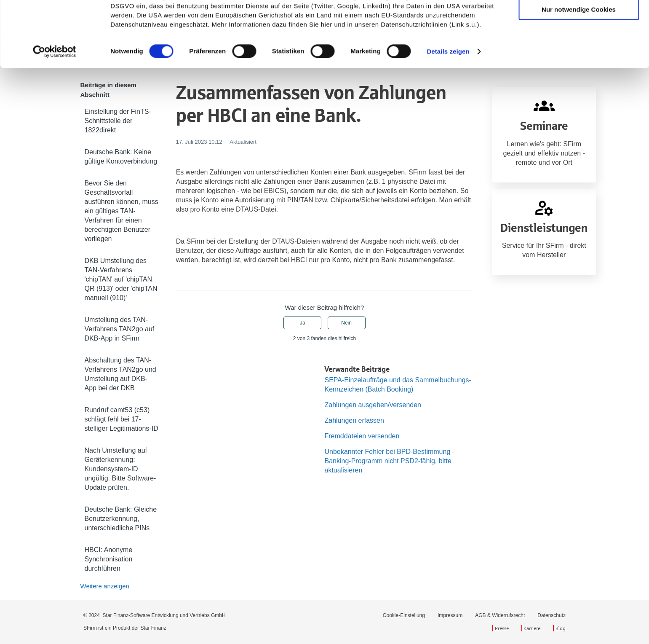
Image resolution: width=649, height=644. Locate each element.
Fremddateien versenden (362, 436)
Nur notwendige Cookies (579, 71)
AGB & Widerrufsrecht (500, 615)
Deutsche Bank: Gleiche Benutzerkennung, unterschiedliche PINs (121, 519)
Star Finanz (153, 628)
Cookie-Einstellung (404, 615)
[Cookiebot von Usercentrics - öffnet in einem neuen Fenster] (55, 113)
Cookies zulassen (579, 21)
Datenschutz (552, 615)
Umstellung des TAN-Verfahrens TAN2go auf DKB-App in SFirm (120, 329)
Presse (502, 628)
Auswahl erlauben (579, 46)
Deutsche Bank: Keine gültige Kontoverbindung (121, 157)
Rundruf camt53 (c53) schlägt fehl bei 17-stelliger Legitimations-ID (122, 419)
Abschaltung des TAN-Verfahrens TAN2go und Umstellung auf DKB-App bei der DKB (120, 374)
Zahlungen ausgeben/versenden (373, 405)
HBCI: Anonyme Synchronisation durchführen (109, 559)
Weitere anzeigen (105, 586)
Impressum (450, 615)
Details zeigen (448, 113)
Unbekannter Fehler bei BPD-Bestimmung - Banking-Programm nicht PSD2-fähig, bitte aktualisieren (389, 461)
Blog (561, 628)
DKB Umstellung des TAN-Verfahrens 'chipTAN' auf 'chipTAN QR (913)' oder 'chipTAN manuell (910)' (121, 279)
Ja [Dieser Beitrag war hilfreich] (303, 323)
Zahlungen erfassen (354, 420)
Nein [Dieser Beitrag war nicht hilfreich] (346, 323)
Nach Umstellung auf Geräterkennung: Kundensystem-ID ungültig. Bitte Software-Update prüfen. (120, 469)
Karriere (532, 628)
